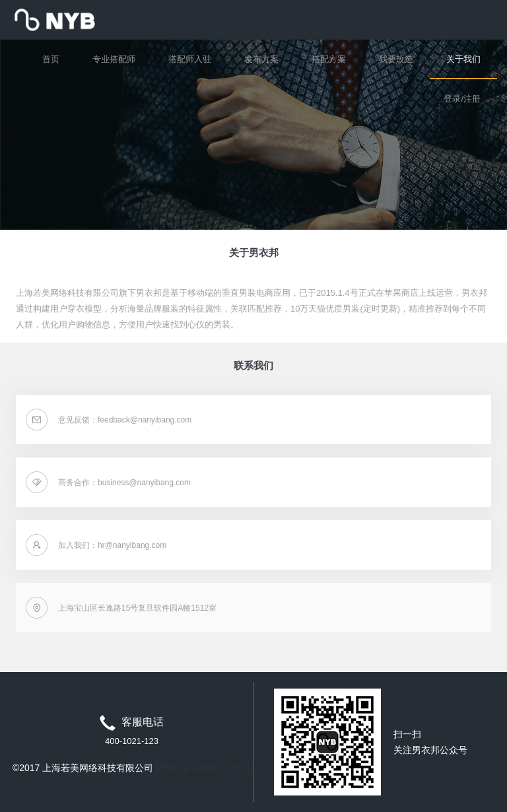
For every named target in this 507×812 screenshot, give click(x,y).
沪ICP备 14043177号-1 (203, 768)
